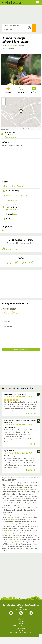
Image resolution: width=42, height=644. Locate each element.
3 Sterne (12, 313)
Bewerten (8, 90)
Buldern (15, 45)
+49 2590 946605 (12, 200)
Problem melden (11, 249)
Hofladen (11, 520)
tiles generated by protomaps (27, 128)
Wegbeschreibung (10, 137)
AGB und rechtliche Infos (21, 626)
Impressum (21, 628)
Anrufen (21, 90)
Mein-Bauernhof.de (15, 540)
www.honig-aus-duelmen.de (15, 186)
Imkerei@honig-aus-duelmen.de (16, 196)
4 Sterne (16, 313)
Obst (21, 490)
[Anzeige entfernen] (40, 636)
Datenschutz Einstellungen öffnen (21, 633)
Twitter (21, 613)
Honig (4, 230)
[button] (21, 111)
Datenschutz (21, 624)
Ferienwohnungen (8, 531)
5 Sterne (19, 313)
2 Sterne (9, 313)
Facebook (11, 613)
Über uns (21, 619)
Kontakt (21, 630)
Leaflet (3, 128)
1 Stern (6, 313)
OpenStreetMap (5, 130)
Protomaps (37, 128)
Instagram (31, 613)
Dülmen (9, 45)
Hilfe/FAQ (21, 621)
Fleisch (36, 490)
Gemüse (26, 490)
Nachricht (34, 90)
